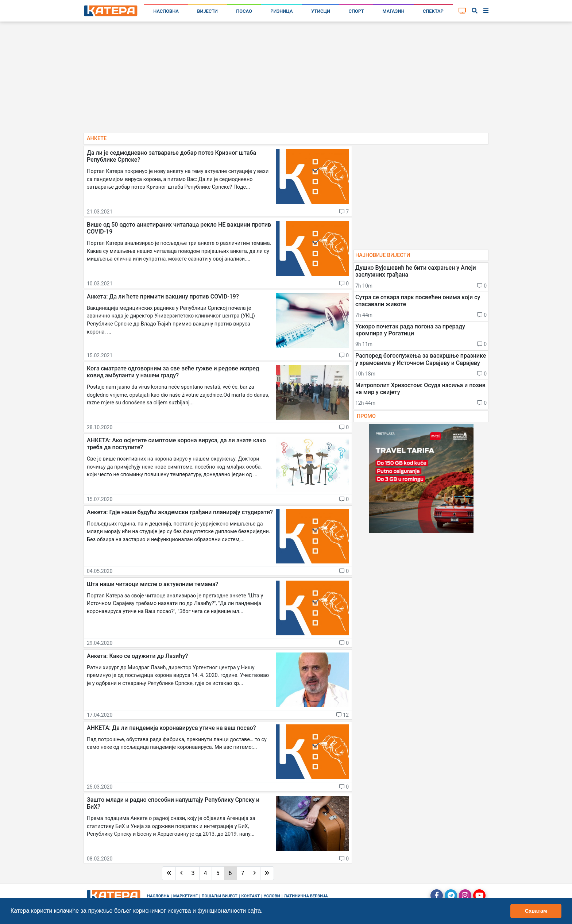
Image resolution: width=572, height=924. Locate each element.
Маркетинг (185, 896)
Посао (244, 11)
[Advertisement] (286, 80)
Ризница (281, 11)
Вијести (207, 11)
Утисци (321, 11)
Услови (272, 896)
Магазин (393, 11)
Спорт (356, 11)
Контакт (251, 896)
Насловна (166, 11)
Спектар (433, 11)
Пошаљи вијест (220, 896)
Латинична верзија (306, 896)
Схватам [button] (536, 911)
